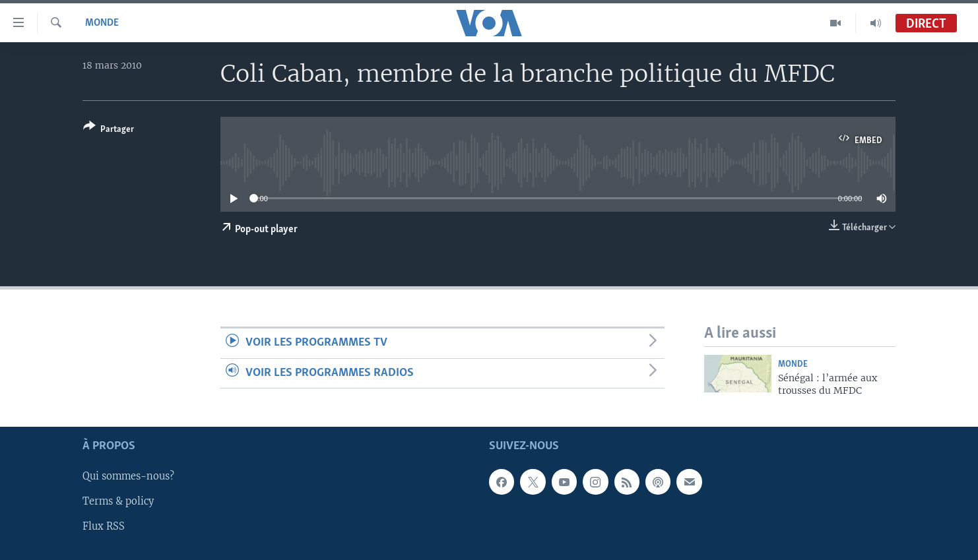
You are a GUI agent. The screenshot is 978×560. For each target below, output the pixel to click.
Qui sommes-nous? (128, 476)
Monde (102, 23)
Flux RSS (104, 526)
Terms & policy (118, 501)
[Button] (109, 130)
